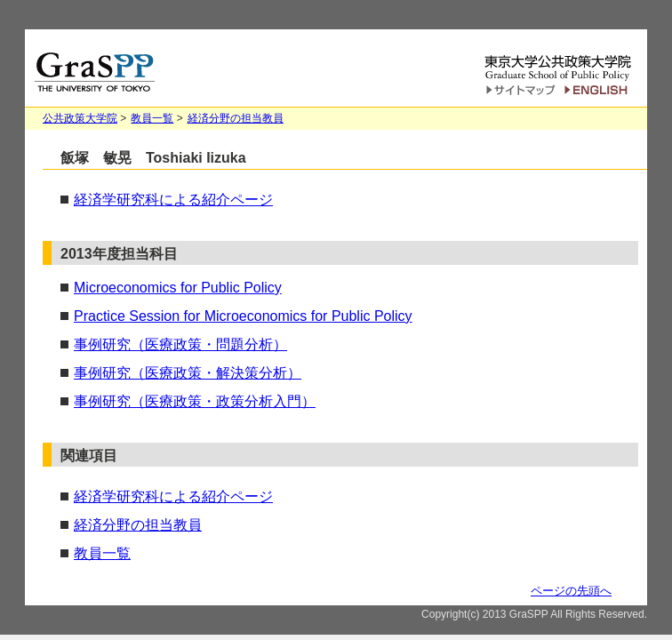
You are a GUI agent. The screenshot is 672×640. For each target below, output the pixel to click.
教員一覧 (152, 118)
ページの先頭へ (571, 591)
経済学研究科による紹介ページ (173, 200)
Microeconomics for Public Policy (178, 288)
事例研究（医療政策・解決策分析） (188, 373)
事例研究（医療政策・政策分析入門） (195, 401)
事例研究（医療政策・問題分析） (180, 344)
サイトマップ (520, 92)
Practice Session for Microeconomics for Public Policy (243, 316)
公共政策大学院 (80, 118)
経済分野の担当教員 (236, 118)
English (599, 90)
